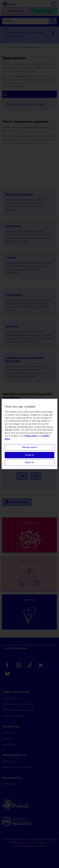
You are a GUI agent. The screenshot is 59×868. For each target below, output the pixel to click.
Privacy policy (31, 436)
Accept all (29, 455)
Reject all (29, 463)
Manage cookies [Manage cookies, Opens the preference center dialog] (29, 447)
